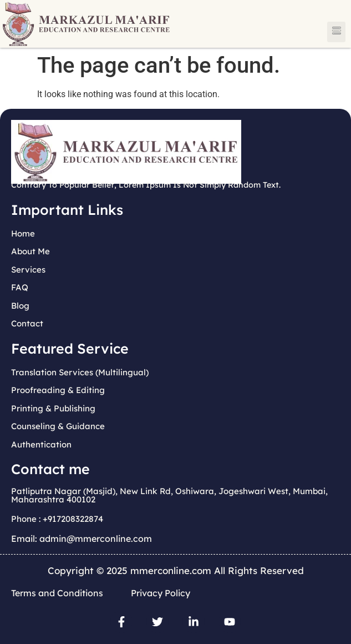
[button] (336, 32)
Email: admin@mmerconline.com (82, 539)
